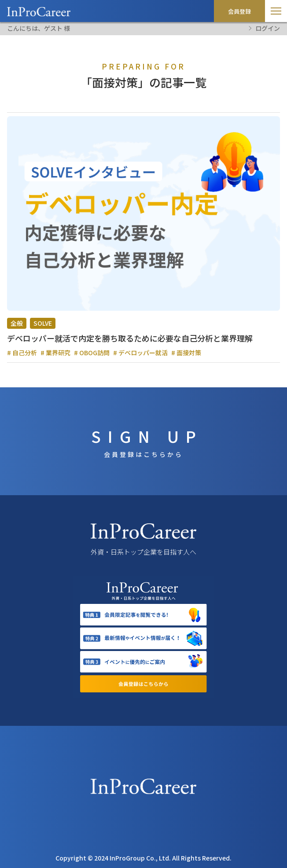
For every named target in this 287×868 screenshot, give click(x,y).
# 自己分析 (22, 353)
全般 (17, 323)
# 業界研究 (55, 353)
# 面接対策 (186, 353)
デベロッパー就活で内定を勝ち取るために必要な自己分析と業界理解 (130, 338)
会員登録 (239, 11)
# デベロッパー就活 (140, 353)
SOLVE (43, 323)
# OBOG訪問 (92, 353)
